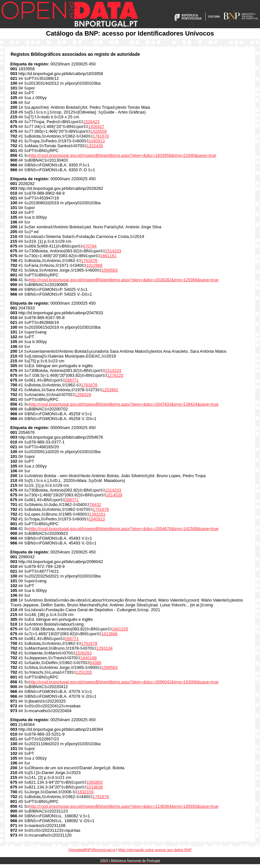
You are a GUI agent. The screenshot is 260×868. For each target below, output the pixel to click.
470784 (90, 246)
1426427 (96, 126)
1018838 (95, 787)
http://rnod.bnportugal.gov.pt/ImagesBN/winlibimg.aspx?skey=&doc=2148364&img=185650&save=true (124, 806)
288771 (72, 380)
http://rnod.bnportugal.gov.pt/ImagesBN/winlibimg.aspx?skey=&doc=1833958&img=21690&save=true (123, 155)
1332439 (95, 146)
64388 (95, 663)
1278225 (115, 375)
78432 (95, 505)
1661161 (108, 256)
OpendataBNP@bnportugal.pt (92, 850)
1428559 (99, 131)
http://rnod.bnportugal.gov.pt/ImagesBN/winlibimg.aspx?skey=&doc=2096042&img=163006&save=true (124, 682)
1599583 (110, 270)
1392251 (97, 514)
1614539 (114, 495)
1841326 (120, 629)
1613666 (110, 634)
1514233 (113, 251)
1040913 (97, 141)
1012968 (94, 265)
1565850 (95, 782)
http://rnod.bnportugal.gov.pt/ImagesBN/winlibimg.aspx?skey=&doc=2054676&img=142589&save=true (124, 529)
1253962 (110, 390)
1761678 (101, 136)
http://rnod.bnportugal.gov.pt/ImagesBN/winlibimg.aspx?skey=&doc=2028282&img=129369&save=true (124, 280)
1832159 (86, 792)
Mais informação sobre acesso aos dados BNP (155, 850)
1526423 (91, 122)
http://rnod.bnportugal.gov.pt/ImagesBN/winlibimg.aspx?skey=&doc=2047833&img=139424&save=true (124, 404)
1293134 (104, 648)
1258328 (83, 395)
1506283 (84, 653)
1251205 (84, 672)
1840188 (89, 658)
